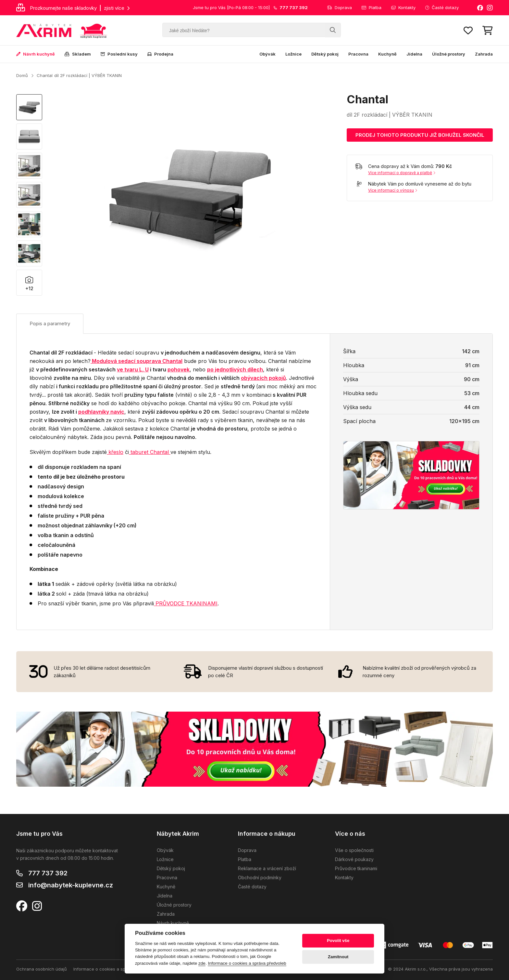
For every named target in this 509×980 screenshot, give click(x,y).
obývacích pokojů (263, 378)
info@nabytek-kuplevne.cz (71, 885)
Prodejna (160, 54)
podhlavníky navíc (101, 412)
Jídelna (414, 54)
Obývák (267, 54)
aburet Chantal (150, 452)
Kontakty (403, 7)
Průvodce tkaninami (356, 868)
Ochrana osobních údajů (42, 969)
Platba (372, 7)
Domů (22, 75)
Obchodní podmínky (260, 877)
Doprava (340, 7)
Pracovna (358, 54)
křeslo (115, 452)
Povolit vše (338, 941)
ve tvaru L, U (133, 369)
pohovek (179, 369)
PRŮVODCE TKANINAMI (186, 603)
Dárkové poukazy (354, 859)
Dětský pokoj (325, 54)
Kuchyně (387, 54)
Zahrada (484, 54)
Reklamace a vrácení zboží (267, 868)
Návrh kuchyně (36, 54)
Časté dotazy (442, 7)
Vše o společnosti (354, 850)
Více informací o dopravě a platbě (402, 173)
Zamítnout (338, 957)
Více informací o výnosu (393, 190)
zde (202, 963)
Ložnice (293, 54)
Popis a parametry (50, 323)
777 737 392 (48, 873)
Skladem (78, 54)
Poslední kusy (119, 54)
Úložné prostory (449, 54)
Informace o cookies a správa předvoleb (115, 969)
